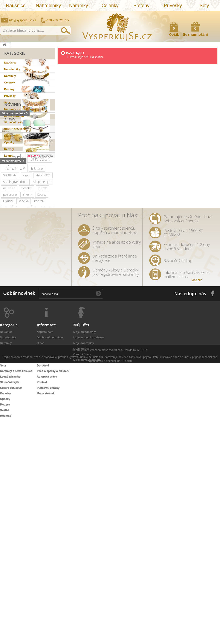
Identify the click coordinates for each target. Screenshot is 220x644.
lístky (7, 418)
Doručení (43, 588)
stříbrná (26, 412)
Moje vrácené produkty (89, 560)
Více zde (197, 503)
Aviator (8, 386)
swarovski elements (16, 341)
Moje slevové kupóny (87, 583)
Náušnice (16, 5)
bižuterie (37, 264)
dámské (42, 315)
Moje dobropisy (84, 566)
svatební (27, 283)
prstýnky (26, 380)
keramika (42, 360)
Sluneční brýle (14, 122)
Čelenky (110, 5)
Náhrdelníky (48, 5)
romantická (25, 386)
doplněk (43, 335)
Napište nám (189, 14)
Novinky (13, 171)
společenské (34, 328)
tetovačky (34, 367)
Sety (204, 5)
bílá (41, 405)
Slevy (10, 188)
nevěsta (32, 399)
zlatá (42, 393)
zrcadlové (27, 405)
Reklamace (44, 583)
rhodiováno (26, 393)
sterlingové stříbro (15, 277)
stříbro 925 (43, 270)
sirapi (27, 270)
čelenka (8, 373)
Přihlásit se (212, 14)
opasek (36, 418)
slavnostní (21, 302)
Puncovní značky (48, 610)
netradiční (10, 309)
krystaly (39, 296)
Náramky (79, 5)
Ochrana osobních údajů (53, 577)
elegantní (9, 315)
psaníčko (20, 354)
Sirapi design (42, 277)
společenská (12, 328)
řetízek (42, 283)
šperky (42, 290)
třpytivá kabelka (14, 425)
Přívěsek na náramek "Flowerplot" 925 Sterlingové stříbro (40, 204)
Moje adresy (81, 571)
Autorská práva (47, 599)
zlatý (31, 322)
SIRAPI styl (10, 270)
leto (6, 354)
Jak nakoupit (45, 571)
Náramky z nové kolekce (20, 109)
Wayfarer (9, 405)
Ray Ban (46, 309)
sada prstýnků (29, 373)
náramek (14, 263)
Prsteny (141, 5)
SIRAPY (142, 631)
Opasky (9, 142)
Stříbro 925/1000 (15, 129)
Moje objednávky (85, 555)
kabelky (26, 315)
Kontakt (42, 605)
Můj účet (81, 548)
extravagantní (12, 399)
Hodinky (10, 162)
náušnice (9, 283)
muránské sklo (13, 322)
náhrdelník (10, 348)
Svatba (9, 156)
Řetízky (9, 149)
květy (7, 367)
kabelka (24, 296)
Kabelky (9, 136)
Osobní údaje (82, 577)
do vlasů (44, 386)
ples (6, 302)
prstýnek (9, 380)
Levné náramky (14, 116)
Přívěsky (173, 5)
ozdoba (8, 393)
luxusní (8, 296)
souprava (9, 412)
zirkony (27, 290)
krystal (8, 335)
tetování (43, 380)
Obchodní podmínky (50, 560)
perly (19, 367)
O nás (41, 566)
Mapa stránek (46, 616)
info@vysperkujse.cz (22, 20)
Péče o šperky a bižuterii (53, 594)
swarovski (29, 309)
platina (44, 322)
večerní (41, 348)
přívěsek (40, 253)
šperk (13, 252)
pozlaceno (10, 290)
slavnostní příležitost (17, 360)
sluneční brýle (43, 302)
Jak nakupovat (200, 14)
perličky (40, 341)
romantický (25, 335)
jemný (27, 348)
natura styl (44, 412)
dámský (21, 418)
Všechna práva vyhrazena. (106, 631)
